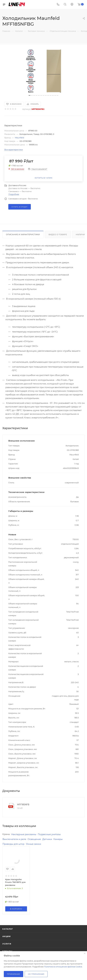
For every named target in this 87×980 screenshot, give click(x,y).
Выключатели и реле (14, 839)
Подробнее (14, 194)
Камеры (58, 839)
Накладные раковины (24, 834)
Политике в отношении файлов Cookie (63, 967)
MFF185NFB (23, 805)
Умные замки (33, 844)
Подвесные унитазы (49, 834)
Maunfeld (19, 138)
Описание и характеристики (23, 235)
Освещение (34, 839)
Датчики (47, 839)
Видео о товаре (58, 235)
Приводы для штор (13, 844)
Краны (6, 834)
